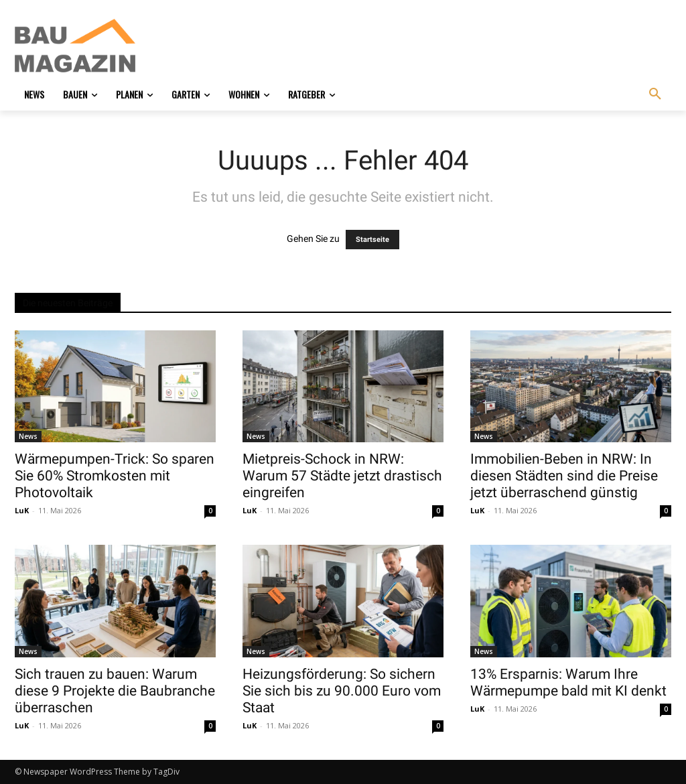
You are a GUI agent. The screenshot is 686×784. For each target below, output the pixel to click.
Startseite (372, 240)
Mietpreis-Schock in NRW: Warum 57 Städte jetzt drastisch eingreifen (342, 476)
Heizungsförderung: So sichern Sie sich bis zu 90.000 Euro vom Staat (342, 691)
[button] (655, 94)
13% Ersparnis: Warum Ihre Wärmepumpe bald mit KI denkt (568, 682)
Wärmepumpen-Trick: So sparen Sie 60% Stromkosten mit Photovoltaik (115, 476)
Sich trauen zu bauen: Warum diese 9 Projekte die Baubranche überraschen (115, 691)
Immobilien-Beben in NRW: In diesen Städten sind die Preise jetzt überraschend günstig (564, 476)
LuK (22, 510)
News (28, 436)
